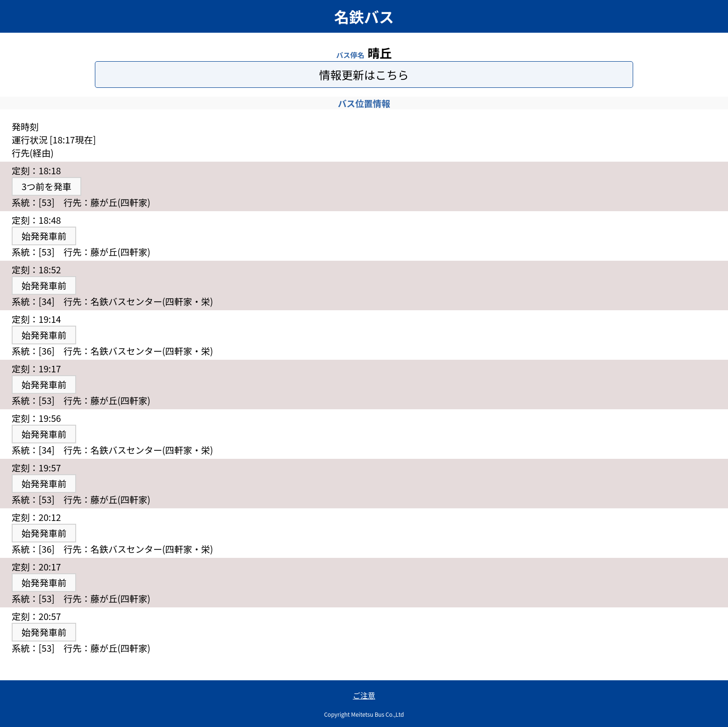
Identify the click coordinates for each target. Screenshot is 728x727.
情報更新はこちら (364, 75)
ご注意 (364, 695)
